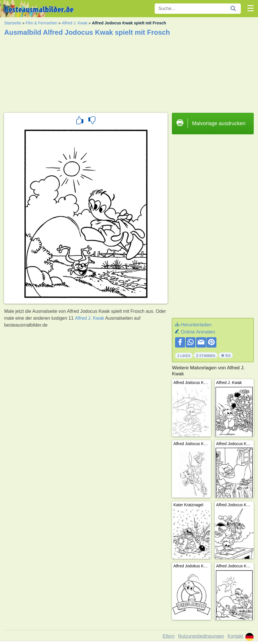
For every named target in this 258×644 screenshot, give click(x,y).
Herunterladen (196, 325)
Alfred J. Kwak (74, 23)
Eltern (169, 636)
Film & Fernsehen (41, 23)
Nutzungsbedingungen (201, 636)
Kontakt (235, 636)
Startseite (12, 23)
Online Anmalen (198, 332)
